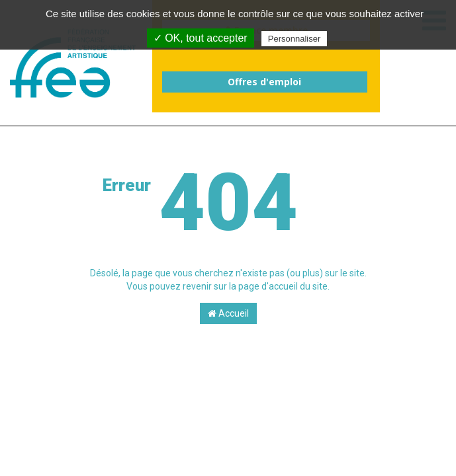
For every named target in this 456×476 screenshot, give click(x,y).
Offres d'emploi (264, 82)
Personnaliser (295, 39)
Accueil (228, 313)
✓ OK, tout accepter (201, 38)
